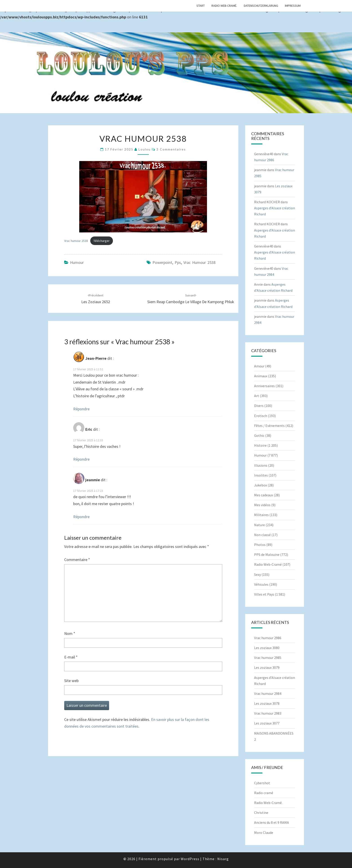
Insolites (261, 475)
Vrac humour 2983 (268, 713)
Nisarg (223, 859)
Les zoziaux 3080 (267, 648)
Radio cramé (264, 793)
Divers (259, 406)
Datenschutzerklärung (261, 6)
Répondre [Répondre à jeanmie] (81, 517)
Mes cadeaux (264, 495)
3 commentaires (171, 149)
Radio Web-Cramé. (224, 6)
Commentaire (77, 560)
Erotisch (261, 416)
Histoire (260, 445)
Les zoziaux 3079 (267, 667)
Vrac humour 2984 (268, 694)
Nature (260, 525)
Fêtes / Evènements (269, 426)
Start (201, 6)
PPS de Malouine (267, 554)
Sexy (257, 574)
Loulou (145, 149)
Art (257, 396)
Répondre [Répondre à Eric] (81, 459)
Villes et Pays (264, 594)
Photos (260, 545)
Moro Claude (264, 833)
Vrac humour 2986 (268, 638)
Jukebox (261, 485)
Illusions (261, 465)
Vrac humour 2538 (76, 241)
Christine (261, 813)
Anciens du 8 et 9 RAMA (272, 822)
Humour (77, 262)
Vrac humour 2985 (268, 658)
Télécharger (101, 241)
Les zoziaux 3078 (267, 703)
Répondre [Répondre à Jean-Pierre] (81, 409)
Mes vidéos (262, 505)
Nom (70, 633)
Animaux (261, 376)
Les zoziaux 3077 (267, 723)
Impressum (293, 6)
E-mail (71, 657)
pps (178, 262)
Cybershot (262, 783)
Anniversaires (264, 386)
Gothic (259, 435)
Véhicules (261, 584)
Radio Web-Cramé (268, 564)
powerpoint (162, 262)
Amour (259, 366)
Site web (71, 681)
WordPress (190, 859)
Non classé (262, 535)
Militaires (261, 515)
